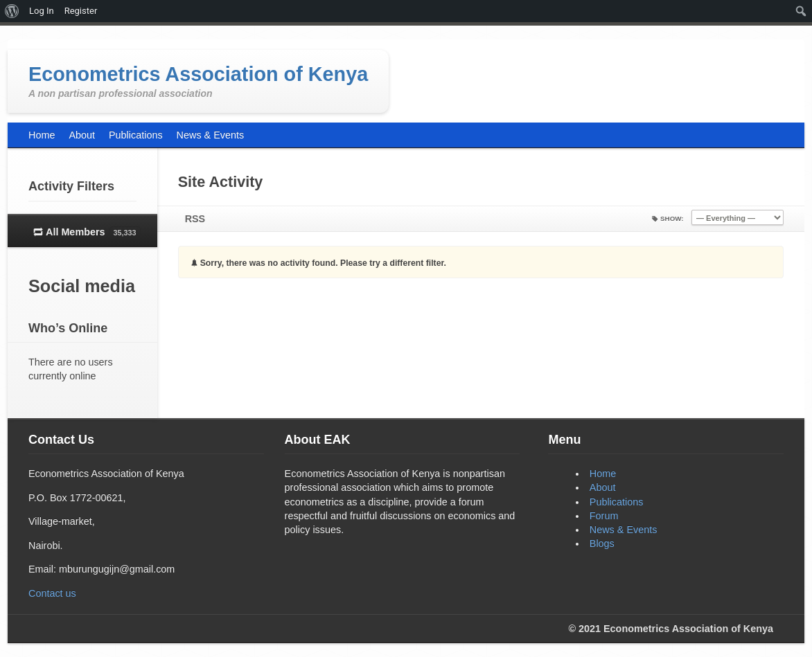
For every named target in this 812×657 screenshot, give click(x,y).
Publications (617, 502)
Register (81, 11)
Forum (604, 516)
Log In (42, 11)
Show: (672, 218)
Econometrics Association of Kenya (198, 74)
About (603, 487)
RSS (195, 219)
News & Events (624, 530)
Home (603, 474)
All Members (93, 233)
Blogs (602, 543)
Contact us (52, 593)
